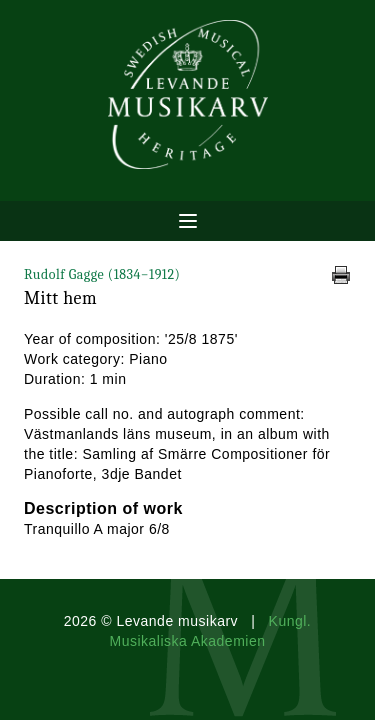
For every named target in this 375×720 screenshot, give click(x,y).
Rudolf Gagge (102, 274)
